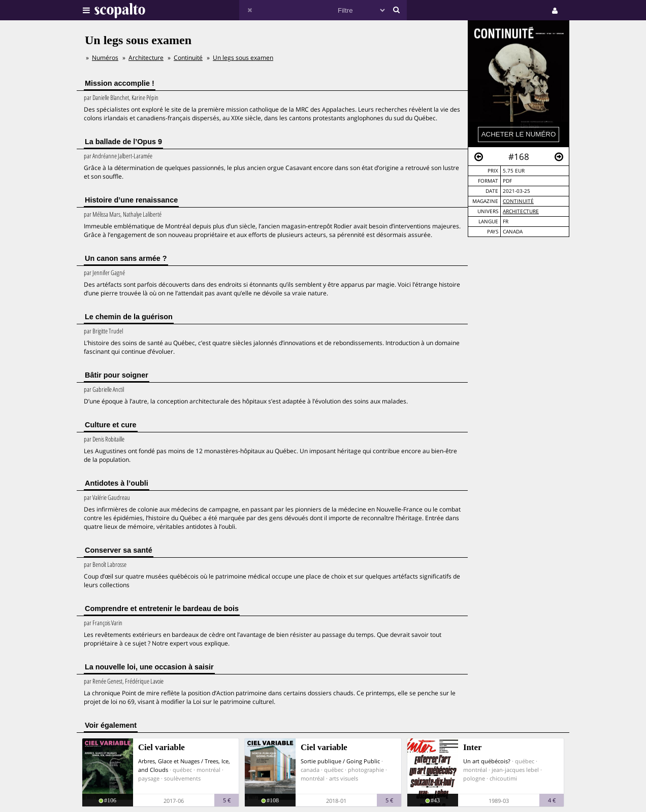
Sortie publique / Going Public (340, 761)
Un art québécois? (487, 761)
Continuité (518, 201)
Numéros (105, 58)
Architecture (521, 211)
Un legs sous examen (243, 58)
